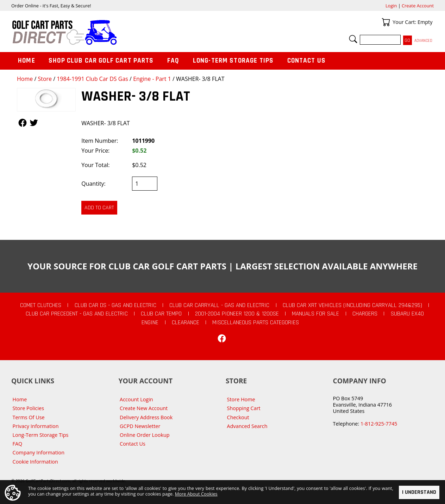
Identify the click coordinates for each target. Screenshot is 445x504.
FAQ (173, 61)
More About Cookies (196, 494)
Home (25, 79)
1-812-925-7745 (379, 424)
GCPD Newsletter (140, 426)
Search (353, 39)
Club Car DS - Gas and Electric (115, 305)
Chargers (365, 314)
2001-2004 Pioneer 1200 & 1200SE (237, 314)
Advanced (423, 41)
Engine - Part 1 (152, 79)
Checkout (238, 417)
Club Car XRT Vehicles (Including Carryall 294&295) (352, 305)
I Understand (419, 492)
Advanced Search (247, 426)
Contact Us (307, 61)
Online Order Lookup (145, 435)
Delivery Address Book (146, 417)
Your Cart (386, 22)
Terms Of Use (29, 417)
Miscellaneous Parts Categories (256, 323)
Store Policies (28, 408)
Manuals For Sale (315, 314)
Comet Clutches (41, 305)
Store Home (241, 399)
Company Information (39, 452)
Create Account (418, 6)
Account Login (136, 399)
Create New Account (144, 408)
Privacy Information (36, 426)
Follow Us (23, 123)
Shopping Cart (244, 408)
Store (45, 79)
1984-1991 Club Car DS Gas (92, 79)
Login (391, 6)
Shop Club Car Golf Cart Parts (101, 61)
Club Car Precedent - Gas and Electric (77, 314)
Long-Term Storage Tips (233, 61)
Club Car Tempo (161, 314)
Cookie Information (35, 462)
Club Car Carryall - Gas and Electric (219, 305)
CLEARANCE (186, 323)
